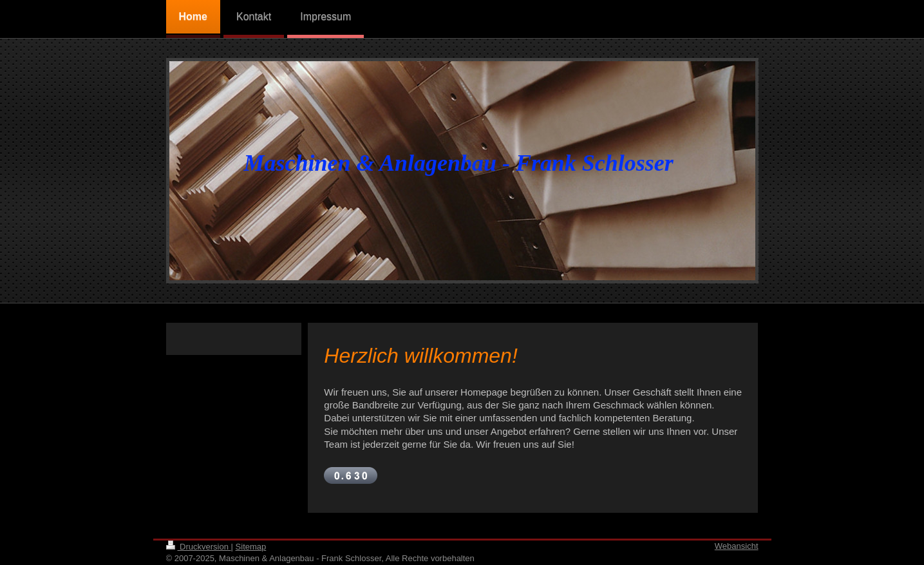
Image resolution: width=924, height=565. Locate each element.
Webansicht (737, 546)
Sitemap (251, 547)
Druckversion (199, 547)
